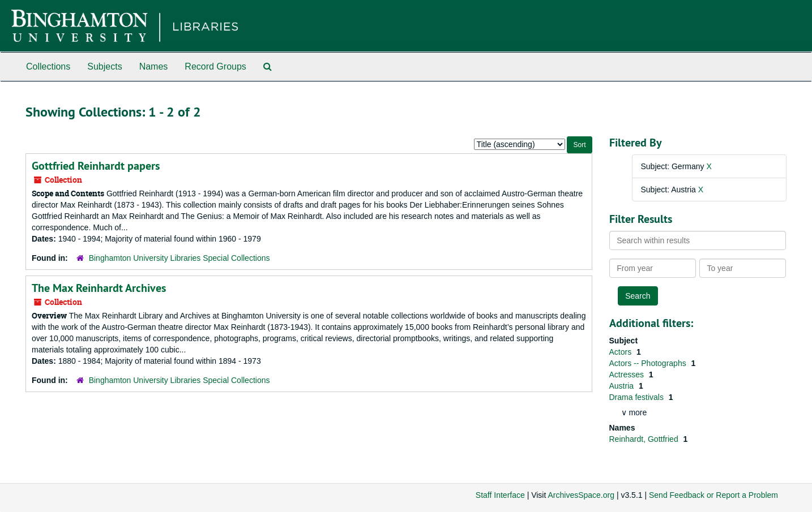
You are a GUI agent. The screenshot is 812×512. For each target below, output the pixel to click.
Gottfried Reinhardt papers (96, 166)
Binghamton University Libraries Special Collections (180, 258)
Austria (623, 386)
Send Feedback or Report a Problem (713, 495)
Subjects (104, 66)
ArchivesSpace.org (581, 495)
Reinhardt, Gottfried (645, 439)
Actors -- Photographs (649, 363)
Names (154, 66)
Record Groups (215, 66)
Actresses (628, 375)
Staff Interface (500, 495)
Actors (622, 352)
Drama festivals (638, 397)
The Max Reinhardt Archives (99, 288)
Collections (48, 66)
